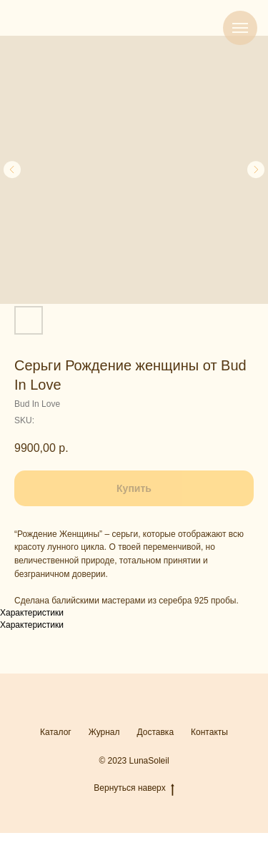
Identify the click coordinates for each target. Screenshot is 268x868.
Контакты (209, 732)
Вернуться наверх (134, 788)
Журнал (104, 732)
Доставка (156, 732)
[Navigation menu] (240, 28)
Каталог (56, 732)
